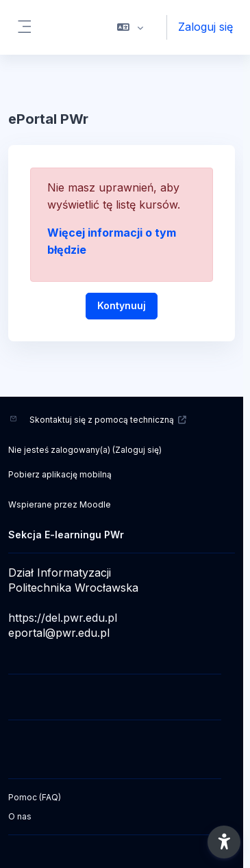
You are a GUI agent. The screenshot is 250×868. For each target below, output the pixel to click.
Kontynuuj (122, 305)
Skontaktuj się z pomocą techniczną (108, 420)
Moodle (95, 504)
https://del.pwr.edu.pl (63, 618)
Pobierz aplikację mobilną (60, 474)
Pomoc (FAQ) (35, 797)
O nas (20, 816)
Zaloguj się (205, 27)
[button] (130, 27)
